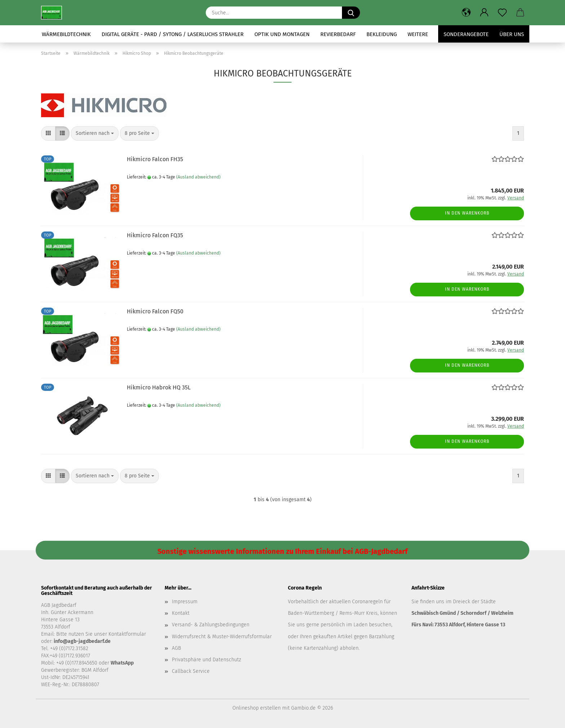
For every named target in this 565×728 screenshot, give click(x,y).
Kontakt (181, 613)
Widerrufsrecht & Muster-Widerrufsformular (222, 637)
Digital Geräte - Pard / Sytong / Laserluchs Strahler (173, 34)
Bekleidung (382, 34)
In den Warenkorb (467, 213)
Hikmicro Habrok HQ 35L (159, 387)
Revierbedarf (338, 34)
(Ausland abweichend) (198, 177)
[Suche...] (351, 13)
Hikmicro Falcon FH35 (155, 159)
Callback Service (191, 671)
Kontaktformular (127, 634)
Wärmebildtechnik (66, 34)
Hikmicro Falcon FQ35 (155, 235)
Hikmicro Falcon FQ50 (155, 311)
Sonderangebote (466, 34)
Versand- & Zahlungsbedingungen (211, 625)
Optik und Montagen (282, 34)
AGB (176, 648)
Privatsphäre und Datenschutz (206, 660)
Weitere (418, 34)
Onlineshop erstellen (257, 708)
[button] (466, 13)
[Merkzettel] (502, 13)
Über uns (512, 34)
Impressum (185, 602)
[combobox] (95, 133)
